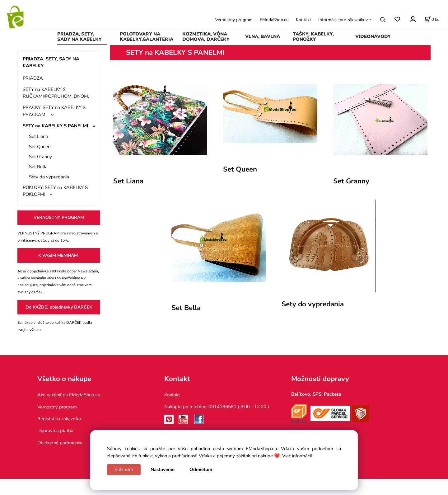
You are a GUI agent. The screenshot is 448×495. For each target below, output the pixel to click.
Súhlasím (124, 469)
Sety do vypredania (49, 177)
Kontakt (303, 20)
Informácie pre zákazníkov (343, 20)
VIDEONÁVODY (373, 36)
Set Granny (40, 157)
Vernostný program (234, 20)
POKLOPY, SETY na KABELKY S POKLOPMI (55, 191)
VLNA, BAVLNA (263, 36)
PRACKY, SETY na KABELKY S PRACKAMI (54, 111)
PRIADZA (33, 78)
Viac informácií (297, 456)
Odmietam (201, 469)
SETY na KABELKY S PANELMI (55, 126)
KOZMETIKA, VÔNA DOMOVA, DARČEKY (206, 37)
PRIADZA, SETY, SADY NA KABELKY (79, 37)
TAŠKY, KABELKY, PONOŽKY (313, 37)
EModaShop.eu (274, 20)
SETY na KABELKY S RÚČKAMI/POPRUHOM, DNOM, (56, 93)
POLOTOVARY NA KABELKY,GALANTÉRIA (147, 37)
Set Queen (40, 147)
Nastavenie (163, 469)
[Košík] (432, 20)
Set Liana (38, 136)
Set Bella (38, 167)
